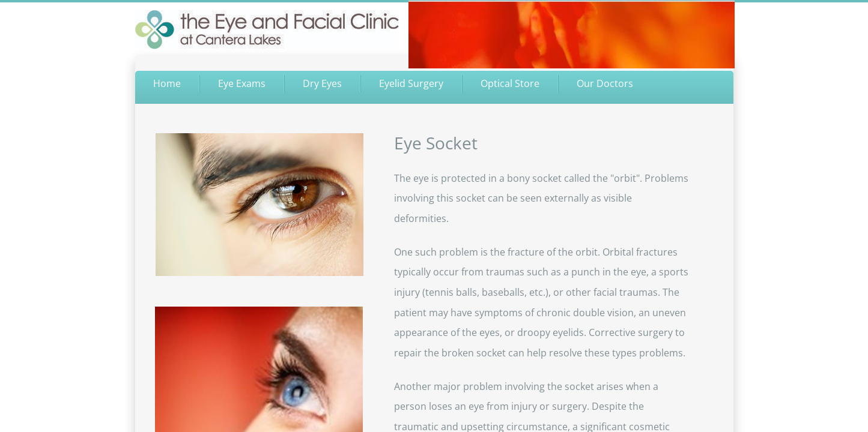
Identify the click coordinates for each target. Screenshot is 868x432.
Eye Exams (242, 83)
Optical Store (510, 83)
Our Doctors (605, 83)
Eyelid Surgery (411, 83)
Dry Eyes (322, 83)
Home (167, 83)
